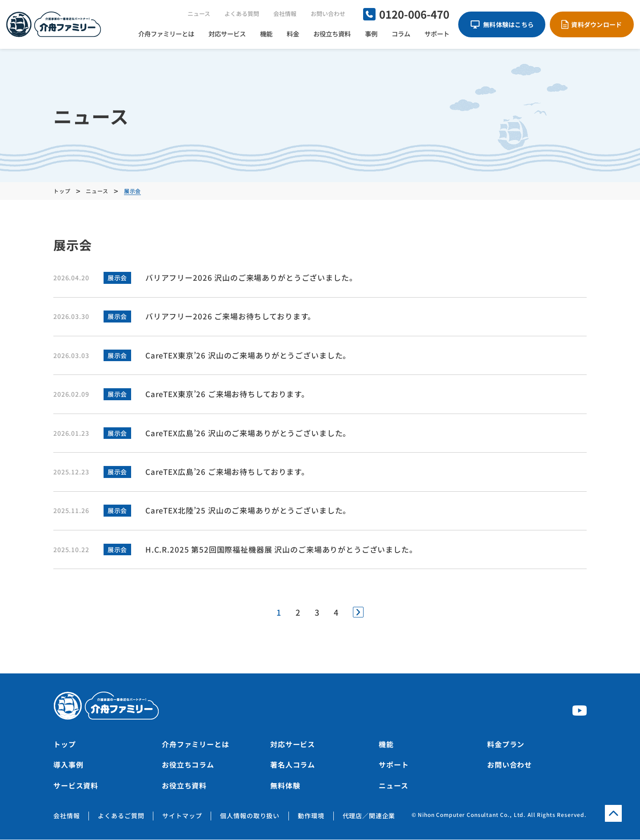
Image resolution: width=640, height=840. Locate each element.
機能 (266, 34)
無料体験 (285, 786)
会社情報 (285, 14)
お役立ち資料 (332, 34)
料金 (293, 34)
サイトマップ (182, 816)
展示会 (117, 278)
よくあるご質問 (121, 816)
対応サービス (227, 34)
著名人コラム (293, 765)
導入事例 (68, 765)
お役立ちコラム (188, 765)
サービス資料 (76, 786)
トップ (65, 745)
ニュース (199, 14)
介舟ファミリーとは (166, 34)
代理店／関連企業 (369, 816)
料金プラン (506, 745)
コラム (401, 34)
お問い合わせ (328, 14)
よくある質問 (242, 14)
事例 (371, 34)
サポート (437, 34)
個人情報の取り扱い (250, 816)
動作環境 (311, 816)
